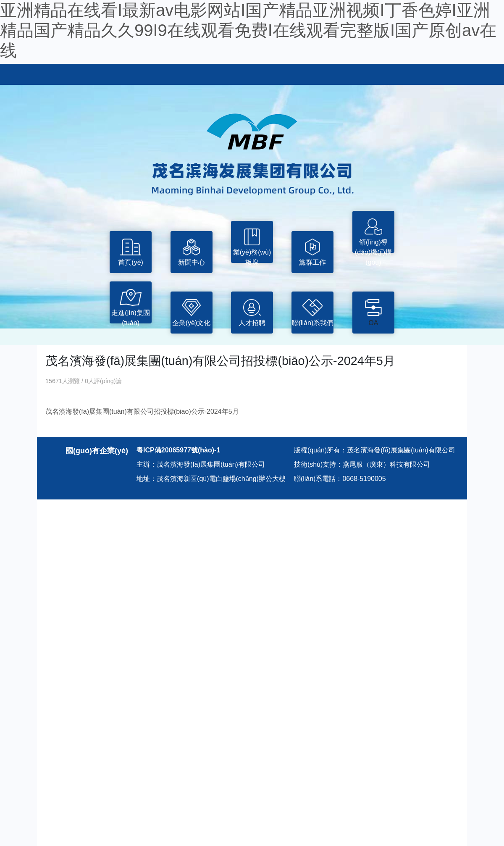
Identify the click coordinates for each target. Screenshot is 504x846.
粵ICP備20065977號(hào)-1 (178, 450)
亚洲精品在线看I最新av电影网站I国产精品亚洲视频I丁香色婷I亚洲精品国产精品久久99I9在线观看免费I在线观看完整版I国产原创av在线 (248, 30)
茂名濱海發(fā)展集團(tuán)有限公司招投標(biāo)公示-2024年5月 (142, 411)
